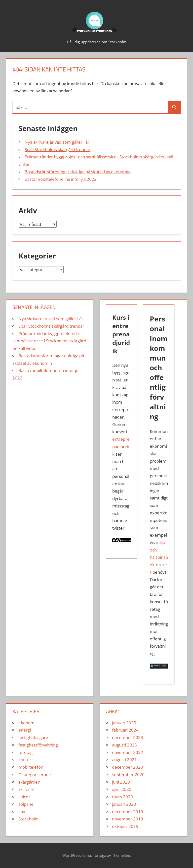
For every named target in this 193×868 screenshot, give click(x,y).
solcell (24, 797)
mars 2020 (122, 797)
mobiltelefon (31, 767)
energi (25, 730)
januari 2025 (124, 723)
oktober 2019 (125, 826)
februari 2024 (125, 730)
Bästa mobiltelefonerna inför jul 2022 (61, 179)
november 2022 (128, 752)
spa (22, 812)
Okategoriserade (35, 775)
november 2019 (128, 819)
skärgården (29, 782)
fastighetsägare (33, 737)
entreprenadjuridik (121, 447)
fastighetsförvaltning (38, 745)
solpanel (26, 804)
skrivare (26, 789)
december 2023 (128, 737)
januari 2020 (124, 804)
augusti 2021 (124, 760)
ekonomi (27, 723)
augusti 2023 (124, 745)
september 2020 (128, 775)
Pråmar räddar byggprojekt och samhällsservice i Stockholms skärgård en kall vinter (49, 341)
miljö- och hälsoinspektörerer (159, 557)
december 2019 (128, 812)
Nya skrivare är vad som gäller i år (57, 142)
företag (25, 752)
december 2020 (128, 767)
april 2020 (122, 789)
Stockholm (29, 819)
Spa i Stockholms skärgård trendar (58, 150)
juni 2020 (121, 782)
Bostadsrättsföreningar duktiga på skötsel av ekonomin (78, 172)
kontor (25, 760)
